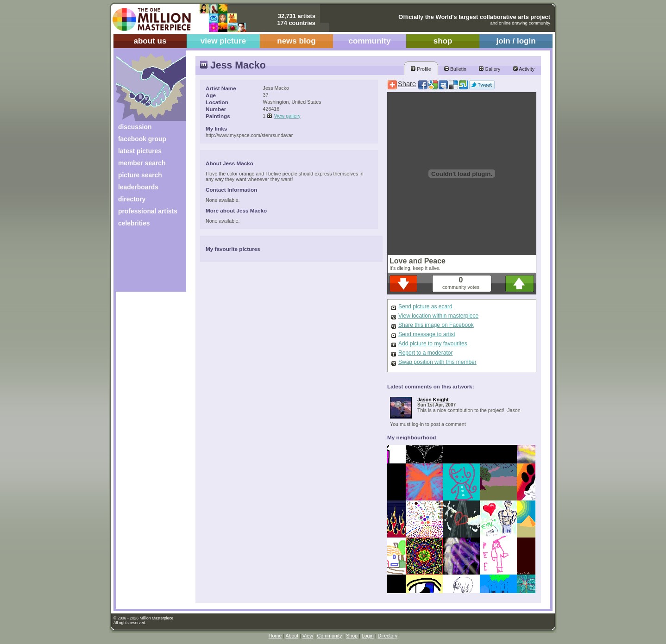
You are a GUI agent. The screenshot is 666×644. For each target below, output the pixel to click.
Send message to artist (427, 334)
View (308, 636)
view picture (223, 41)
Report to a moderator (425, 353)
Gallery (490, 69)
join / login (516, 41)
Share (407, 84)
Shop (352, 636)
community (370, 41)
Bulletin (455, 69)
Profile (421, 69)
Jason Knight (433, 400)
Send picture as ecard (425, 306)
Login (368, 636)
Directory (388, 636)
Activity (524, 69)
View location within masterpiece (438, 316)
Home (275, 636)
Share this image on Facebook (436, 325)
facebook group (142, 139)
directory (132, 199)
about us (150, 41)
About (292, 636)
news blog (296, 41)
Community (330, 636)
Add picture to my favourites (433, 344)
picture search (140, 175)
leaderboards (138, 187)
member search (142, 163)
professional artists (148, 211)
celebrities (134, 223)
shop (443, 41)
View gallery (287, 116)
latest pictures (140, 151)
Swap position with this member (437, 362)
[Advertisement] (145, 263)
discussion (135, 127)
